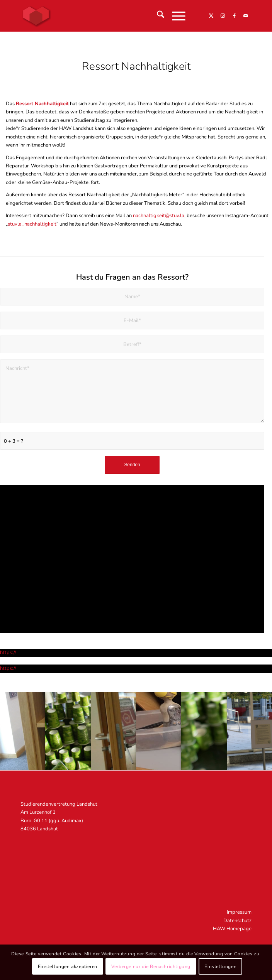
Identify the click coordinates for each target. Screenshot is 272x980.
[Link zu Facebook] (234, 16)
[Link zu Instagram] (223, 16)
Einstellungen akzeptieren (68, 967)
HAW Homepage (232, 929)
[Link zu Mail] (246, 16)
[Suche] (157, 16)
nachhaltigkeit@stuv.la (159, 216)
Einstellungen (220, 967)
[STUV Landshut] (113, 16)
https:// (8, 653)
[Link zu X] (211, 16)
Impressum (239, 912)
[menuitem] (157, 16)
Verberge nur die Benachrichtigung (151, 967)
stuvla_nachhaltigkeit (32, 224)
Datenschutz (237, 921)
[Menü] (175, 16)
